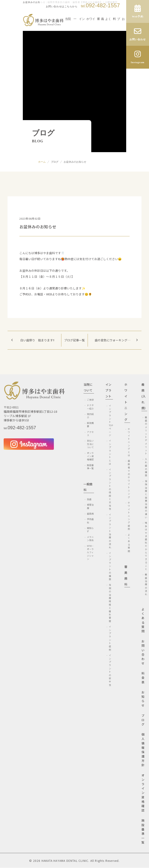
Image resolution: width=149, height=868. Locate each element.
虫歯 (89, 499)
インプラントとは (110, 452)
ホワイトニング (126, 402)
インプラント (108, 390)
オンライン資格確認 (90, 456)
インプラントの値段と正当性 (110, 489)
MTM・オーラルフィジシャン (90, 553)
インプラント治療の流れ (110, 531)
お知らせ (143, 699)
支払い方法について (90, 444)
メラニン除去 (90, 539)
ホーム (42, 162)
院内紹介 (90, 416)
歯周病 (90, 514)
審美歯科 (126, 575)
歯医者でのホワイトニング (129, 479)
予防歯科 (90, 521)
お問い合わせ (143, 652)
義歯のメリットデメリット (146, 435)
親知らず (90, 530)
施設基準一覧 (90, 467)
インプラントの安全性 (110, 670)
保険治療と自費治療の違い (146, 499)
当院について (88, 387)
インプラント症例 (110, 638)
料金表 (143, 678)
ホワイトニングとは (129, 442)
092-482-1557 (100, 5)
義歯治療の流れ (146, 584)
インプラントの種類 (110, 566)
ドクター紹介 (90, 407)
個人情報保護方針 (143, 750)
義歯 (103, 29)
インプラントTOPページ (111, 421)
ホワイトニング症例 (129, 516)
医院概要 (90, 425)
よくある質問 (129, 543)
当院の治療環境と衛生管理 (110, 603)
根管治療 (90, 506)
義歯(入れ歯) (144, 396)
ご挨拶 (90, 400)
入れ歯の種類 (146, 467)
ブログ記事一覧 (74, 340)
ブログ (55, 162)
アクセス (90, 434)
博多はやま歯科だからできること (146, 546)
